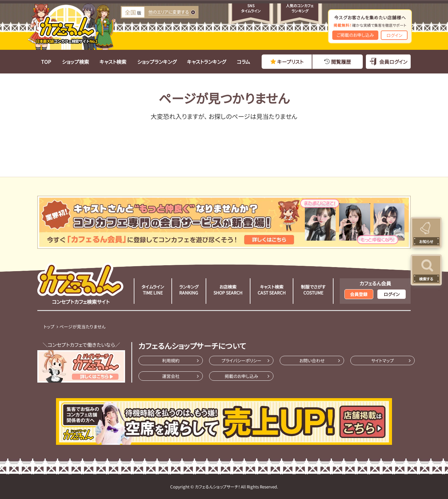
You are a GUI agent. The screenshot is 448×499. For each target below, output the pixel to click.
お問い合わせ (312, 360)
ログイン (394, 35)
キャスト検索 (113, 62)
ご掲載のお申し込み (355, 35)
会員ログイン (393, 62)
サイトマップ (383, 360)
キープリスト (290, 62)
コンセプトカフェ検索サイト (81, 284)
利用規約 (171, 360)
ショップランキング (157, 62)
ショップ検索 (75, 62)
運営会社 (171, 376)
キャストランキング (206, 62)
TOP (46, 62)
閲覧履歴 (341, 62)
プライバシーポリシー (241, 360)
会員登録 (359, 294)
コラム (243, 62)
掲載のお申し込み (241, 376)
